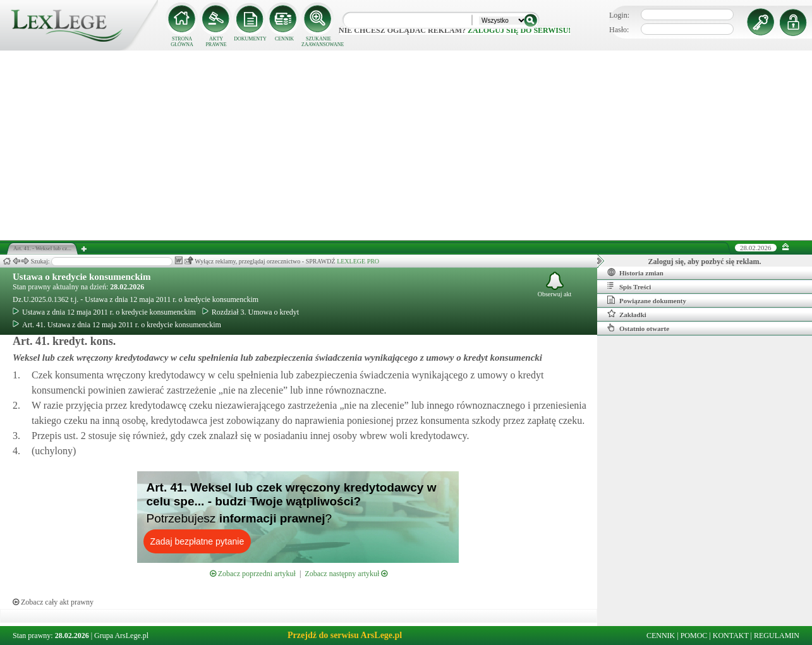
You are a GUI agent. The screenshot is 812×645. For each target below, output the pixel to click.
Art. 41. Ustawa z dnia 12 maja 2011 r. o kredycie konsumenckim (117, 325)
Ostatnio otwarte (638, 328)
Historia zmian (635, 272)
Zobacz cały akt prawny (53, 602)
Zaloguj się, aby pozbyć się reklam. (705, 262)
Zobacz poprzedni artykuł (253, 574)
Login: (619, 15)
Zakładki (627, 314)
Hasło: (619, 30)
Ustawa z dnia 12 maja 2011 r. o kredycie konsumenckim (104, 312)
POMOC (694, 636)
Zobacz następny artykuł (346, 574)
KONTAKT (731, 636)
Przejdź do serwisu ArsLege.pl (345, 635)
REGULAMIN (777, 636)
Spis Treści (629, 286)
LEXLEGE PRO (358, 261)
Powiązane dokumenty (647, 300)
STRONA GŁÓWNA (182, 42)
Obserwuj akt (555, 285)
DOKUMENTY (250, 39)
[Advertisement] (406, 145)
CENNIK (284, 39)
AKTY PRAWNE (216, 42)
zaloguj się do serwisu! (519, 30)
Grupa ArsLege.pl (121, 636)
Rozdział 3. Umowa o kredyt (251, 312)
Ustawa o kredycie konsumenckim (82, 277)
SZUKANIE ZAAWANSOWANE (318, 42)
